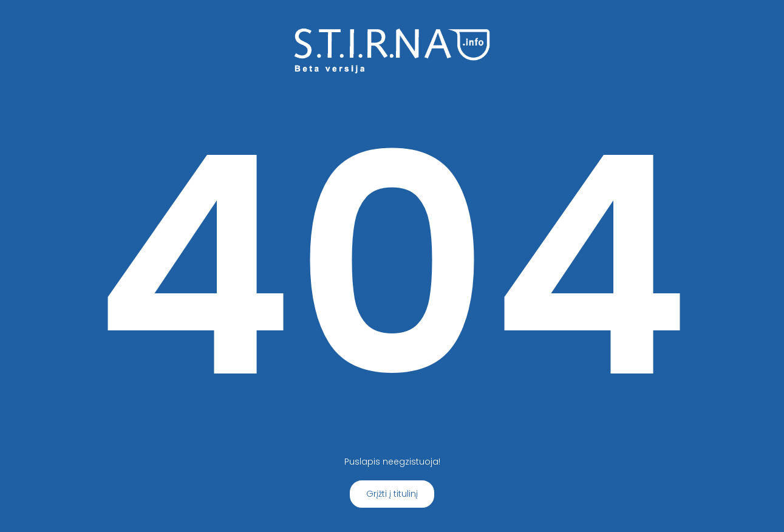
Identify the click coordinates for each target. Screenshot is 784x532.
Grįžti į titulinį (392, 494)
